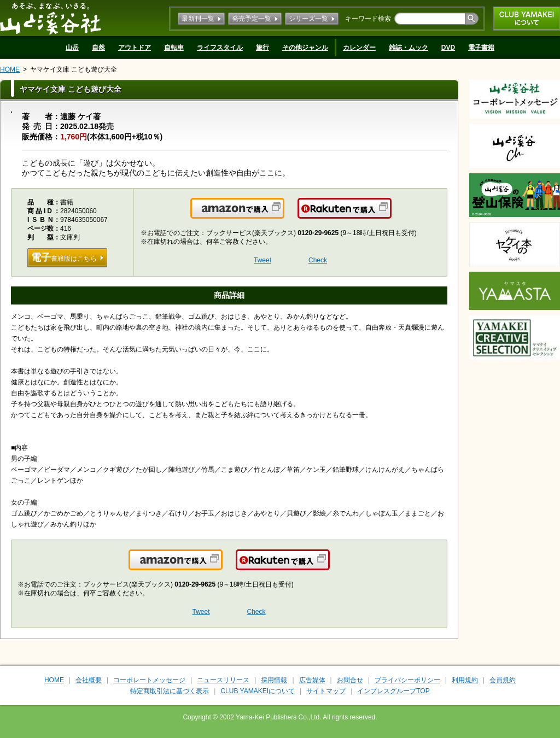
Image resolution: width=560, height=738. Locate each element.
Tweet (262, 260)
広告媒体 (312, 680)
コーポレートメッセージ (149, 680)
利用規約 (465, 680)
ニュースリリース (223, 680)
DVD (448, 48)
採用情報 (274, 680)
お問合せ (350, 680)
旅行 (262, 48)
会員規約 (503, 680)
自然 (98, 48)
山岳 (72, 48)
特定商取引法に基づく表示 (170, 691)
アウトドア (135, 48)
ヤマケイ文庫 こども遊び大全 (74, 69)
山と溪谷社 (51, 18)
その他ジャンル (305, 48)
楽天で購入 (391, 215)
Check (318, 260)
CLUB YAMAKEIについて (527, 19)
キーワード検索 (368, 19)
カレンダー (359, 48)
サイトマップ (326, 691)
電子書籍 (481, 48)
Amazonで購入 (284, 215)
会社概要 (89, 680)
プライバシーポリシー (407, 680)
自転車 (174, 48)
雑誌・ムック (409, 48)
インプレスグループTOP (393, 691)
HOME (10, 69)
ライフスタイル (220, 48)
